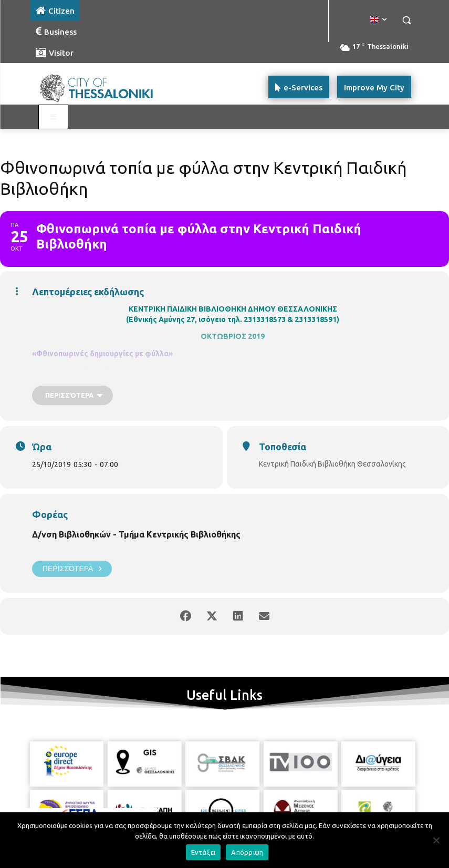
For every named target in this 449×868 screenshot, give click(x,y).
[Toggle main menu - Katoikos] (54, 117)
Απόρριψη (247, 852)
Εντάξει (203, 852)
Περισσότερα (72, 569)
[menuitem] (378, 20)
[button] (407, 20)
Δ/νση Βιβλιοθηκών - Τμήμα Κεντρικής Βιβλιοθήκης (136, 534)
